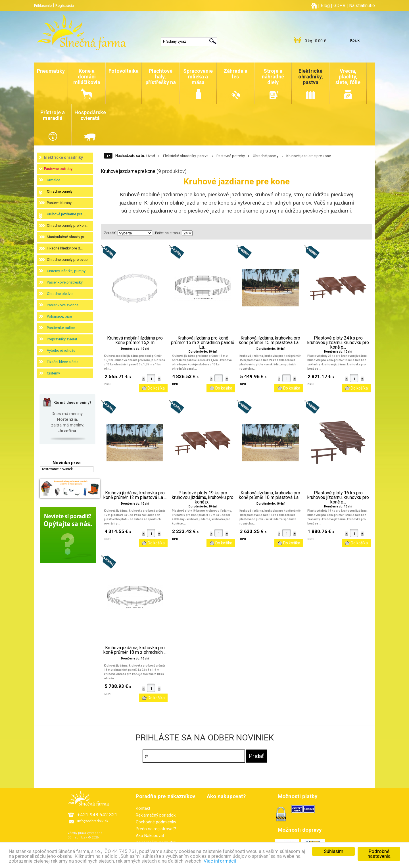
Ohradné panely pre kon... (68, 225)
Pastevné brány (59, 203)
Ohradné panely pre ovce (67, 260)
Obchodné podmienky (156, 822)
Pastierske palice (61, 328)
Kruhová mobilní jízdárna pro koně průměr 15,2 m (135, 340)
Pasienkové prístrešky (65, 282)
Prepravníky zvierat (62, 339)
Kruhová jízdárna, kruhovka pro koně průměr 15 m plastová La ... (271, 340)
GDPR (339, 6)
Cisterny (53, 373)
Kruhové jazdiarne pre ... (66, 214)
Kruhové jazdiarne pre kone (309, 156)
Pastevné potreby (58, 169)
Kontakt (143, 808)
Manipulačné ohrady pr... (67, 237)
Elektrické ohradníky (63, 157)
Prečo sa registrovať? (156, 829)
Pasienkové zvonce (63, 305)
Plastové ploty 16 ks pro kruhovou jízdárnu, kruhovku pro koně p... (338, 498)
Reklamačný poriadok (156, 815)
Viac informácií (221, 861)
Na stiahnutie (362, 6)
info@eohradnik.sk (93, 821)
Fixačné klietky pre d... (65, 248)
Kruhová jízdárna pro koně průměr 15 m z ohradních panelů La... (203, 343)
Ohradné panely (60, 191)
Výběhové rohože (61, 350)
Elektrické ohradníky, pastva (186, 156)
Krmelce (54, 180)
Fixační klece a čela (63, 362)
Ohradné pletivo (60, 294)
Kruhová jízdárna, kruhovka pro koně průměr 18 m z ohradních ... (135, 650)
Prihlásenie (43, 6)
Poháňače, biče (59, 316)
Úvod (151, 156)
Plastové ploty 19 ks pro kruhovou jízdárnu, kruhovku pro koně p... (203, 498)
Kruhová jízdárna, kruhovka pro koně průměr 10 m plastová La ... (271, 495)
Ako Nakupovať (150, 836)
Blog (325, 6)
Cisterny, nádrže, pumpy (66, 271)
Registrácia (65, 6)
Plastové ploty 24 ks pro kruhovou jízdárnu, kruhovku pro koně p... (338, 343)
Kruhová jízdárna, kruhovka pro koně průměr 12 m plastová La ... (135, 495)
